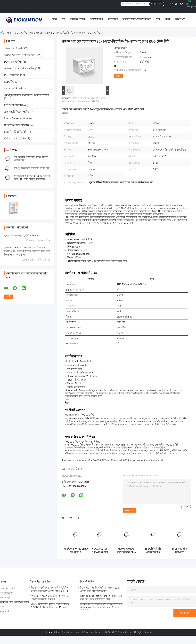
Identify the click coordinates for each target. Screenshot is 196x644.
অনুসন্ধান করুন (157, 4)
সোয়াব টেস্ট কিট (13, 88)
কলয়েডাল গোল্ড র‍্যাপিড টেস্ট (20, 55)
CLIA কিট (9, 82)
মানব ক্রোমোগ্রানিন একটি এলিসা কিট (84, 461)
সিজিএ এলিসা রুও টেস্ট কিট (116, 461)
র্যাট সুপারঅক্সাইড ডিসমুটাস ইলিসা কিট (32, 168)
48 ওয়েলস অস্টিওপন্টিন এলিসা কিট (147, 461)
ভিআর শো (180, 19)
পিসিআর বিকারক (13, 105)
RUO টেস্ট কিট (20, 33)
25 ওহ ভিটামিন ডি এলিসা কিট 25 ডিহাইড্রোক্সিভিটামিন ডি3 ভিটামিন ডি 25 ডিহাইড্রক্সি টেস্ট (153, 551)
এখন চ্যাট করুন (177, 4)
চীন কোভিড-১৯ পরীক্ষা (16, 118)
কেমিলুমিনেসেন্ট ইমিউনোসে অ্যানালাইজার (27, 95)
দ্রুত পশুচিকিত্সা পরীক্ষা (17, 112)
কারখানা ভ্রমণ (96, 19)
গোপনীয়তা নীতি (52, 632)
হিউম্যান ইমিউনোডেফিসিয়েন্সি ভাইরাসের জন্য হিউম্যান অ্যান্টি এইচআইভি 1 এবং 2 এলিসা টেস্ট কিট (101, 606)
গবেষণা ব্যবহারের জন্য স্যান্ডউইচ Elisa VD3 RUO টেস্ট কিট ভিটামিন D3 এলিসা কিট (126, 551)
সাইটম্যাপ (4, 611)
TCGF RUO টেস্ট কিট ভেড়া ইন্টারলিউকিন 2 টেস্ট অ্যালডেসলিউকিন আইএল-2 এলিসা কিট (180, 551)
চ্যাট (118, 76)
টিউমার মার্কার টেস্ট (14, 139)
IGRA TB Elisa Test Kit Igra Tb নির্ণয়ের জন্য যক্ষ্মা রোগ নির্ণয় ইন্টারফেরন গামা (101, 598)
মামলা (168, 19)
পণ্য (63, 19)
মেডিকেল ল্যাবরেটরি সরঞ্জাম (19, 68)
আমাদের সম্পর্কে (78, 19)
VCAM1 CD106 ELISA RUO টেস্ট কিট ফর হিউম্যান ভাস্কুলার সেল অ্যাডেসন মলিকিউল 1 (100, 551)
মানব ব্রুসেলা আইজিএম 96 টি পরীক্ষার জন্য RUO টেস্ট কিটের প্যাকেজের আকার (32, 179)
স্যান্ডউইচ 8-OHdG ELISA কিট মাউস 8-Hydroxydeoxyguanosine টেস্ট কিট (76, 551)
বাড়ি (55, 19)
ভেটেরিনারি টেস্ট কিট (15, 132)
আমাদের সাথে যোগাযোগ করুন (137, 19)
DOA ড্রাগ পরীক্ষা (13, 62)
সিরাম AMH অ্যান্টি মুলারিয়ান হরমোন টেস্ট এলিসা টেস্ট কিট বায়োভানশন (100, 589)
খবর (158, 19)
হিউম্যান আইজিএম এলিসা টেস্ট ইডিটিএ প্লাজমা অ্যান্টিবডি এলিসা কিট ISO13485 (50, 589)
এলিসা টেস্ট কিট (13, 48)
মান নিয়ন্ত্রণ (113, 19)
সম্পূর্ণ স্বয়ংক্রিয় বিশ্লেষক (16, 125)
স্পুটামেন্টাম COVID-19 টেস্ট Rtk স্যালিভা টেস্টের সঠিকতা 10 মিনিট (50, 598)
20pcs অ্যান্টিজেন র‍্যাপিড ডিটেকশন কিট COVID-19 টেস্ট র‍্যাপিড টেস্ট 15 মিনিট (50, 606)
